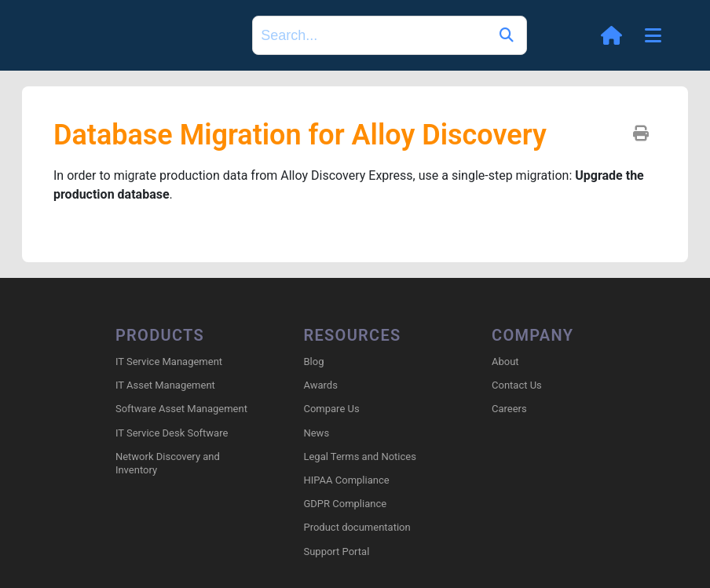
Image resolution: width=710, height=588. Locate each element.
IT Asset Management (165, 385)
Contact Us (517, 385)
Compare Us (331, 409)
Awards (320, 385)
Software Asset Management (181, 409)
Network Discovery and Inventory (168, 463)
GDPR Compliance (345, 504)
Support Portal (336, 551)
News (316, 433)
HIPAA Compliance (346, 480)
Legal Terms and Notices (359, 457)
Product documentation (357, 527)
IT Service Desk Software (172, 433)
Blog (313, 362)
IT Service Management (169, 362)
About (505, 362)
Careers (509, 409)
